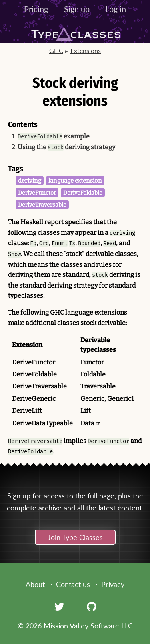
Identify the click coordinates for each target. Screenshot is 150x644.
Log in (116, 9)
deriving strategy (72, 285)
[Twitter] (59, 606)
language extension (75, 181)
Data (87, 423)
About (35, 584)
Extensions (86, 50)
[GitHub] (92, 606)
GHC (56, 50)
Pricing (36, 9)
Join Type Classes (75, 537)
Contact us (73, 584)
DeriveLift (27, 411)
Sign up (77, 9)
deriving (30, 181)
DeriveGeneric (34, 399)
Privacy (113, 584)
